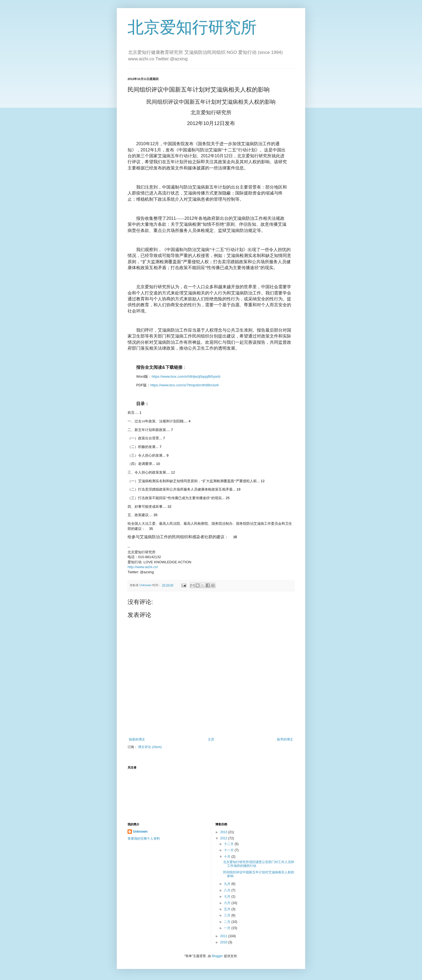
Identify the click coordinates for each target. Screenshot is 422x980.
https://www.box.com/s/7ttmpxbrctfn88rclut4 (184, 385)
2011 (224, 936)
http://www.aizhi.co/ (143, 567)
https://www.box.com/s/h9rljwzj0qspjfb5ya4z (186, 376)
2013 (224, 832)
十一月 (229, 850)
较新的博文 (137, 739)
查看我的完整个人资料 (144, 839)
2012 (224, 838)
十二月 (229, 844)
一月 (228, 928)
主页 (211, 739)
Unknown (140, 832)
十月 (228, 857)
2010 (224, 942)
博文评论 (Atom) (150, 747)
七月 (228, 896)
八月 (228, 890)
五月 (228, 909)
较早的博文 (285, 739)
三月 (228, 915)
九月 (228, 884)
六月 (228, 903)
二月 (228, 922)
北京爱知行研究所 (192, 27)
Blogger (217, 956)
